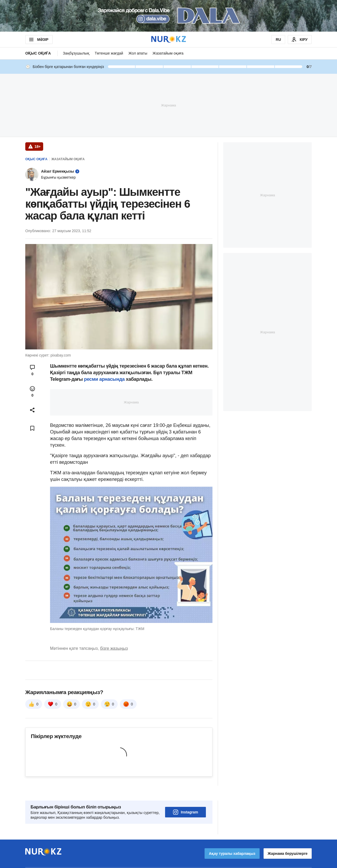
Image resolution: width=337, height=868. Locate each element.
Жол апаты (138, 53)
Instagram (186, 797)
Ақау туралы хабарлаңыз (232, 839)
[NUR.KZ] (168, 39)
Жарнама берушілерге (288, 839)
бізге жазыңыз (114, 648)
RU (278, 40)
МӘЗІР (38, 40)
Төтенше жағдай (109, 53)
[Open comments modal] (32, 370)
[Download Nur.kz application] (168, 16)
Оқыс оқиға (38, 53)
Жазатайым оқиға (168, 53)
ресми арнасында (104, 379)
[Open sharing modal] (32, 410)
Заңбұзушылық (76, 53)
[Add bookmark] (32, 428)
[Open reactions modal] (32, 392)
